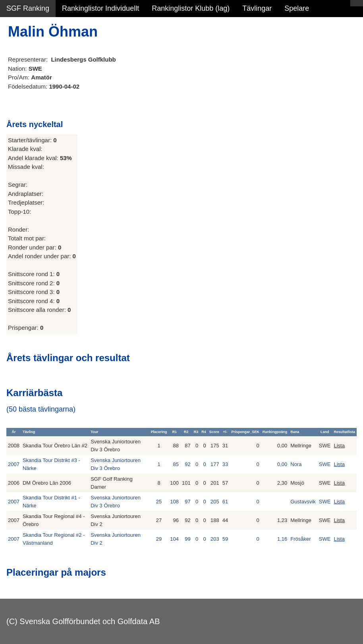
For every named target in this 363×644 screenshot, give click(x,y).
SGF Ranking (28, 8)
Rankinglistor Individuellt (100, 8)
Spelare (297, 8)
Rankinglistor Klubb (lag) (191, 8)
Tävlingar (257, 8)
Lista (339, 446)
